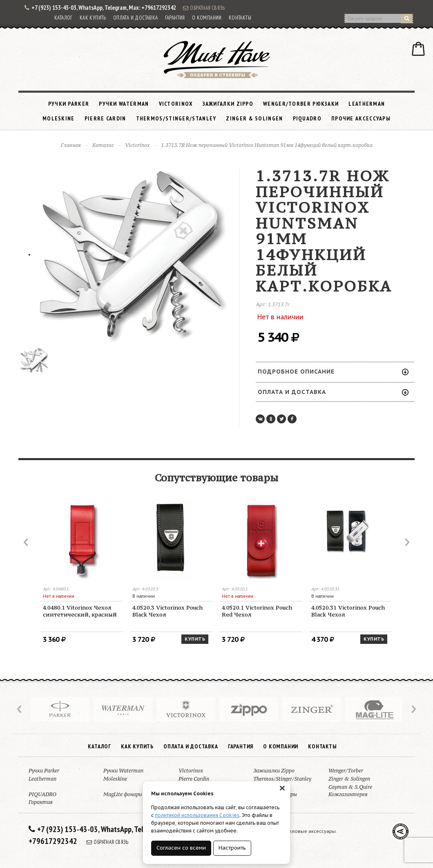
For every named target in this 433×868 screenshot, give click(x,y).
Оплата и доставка (136, 18)
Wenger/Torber (346, 771)
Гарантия (175, 18)
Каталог (64, 18)
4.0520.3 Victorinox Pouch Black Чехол (167, 611)
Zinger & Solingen (254, 118)
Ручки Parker (69, 104)
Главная (71, 145)
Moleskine (59, 118)
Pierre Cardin (105, 118)
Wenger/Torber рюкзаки (301, 104)
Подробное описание (333, 372)
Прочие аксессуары (361, 118)
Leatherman (367, 104)
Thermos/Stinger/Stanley (176, 118)
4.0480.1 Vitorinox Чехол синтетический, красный (80, 611)
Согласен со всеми (181, 848)
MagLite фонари (123, 794)
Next (406, 542)
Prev (27, 542)
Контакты (240, 18)
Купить (195, 639)
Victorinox (176, 104)
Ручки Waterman (124, 104)
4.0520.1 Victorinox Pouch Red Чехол (257, 611)
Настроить (232, 848)
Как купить (93, 18)
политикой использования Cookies (197, 815)
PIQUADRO (307, 118)
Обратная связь (204, 8)
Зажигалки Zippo (228, 104)
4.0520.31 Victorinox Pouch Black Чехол (348, 611)
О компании (207, 18)
